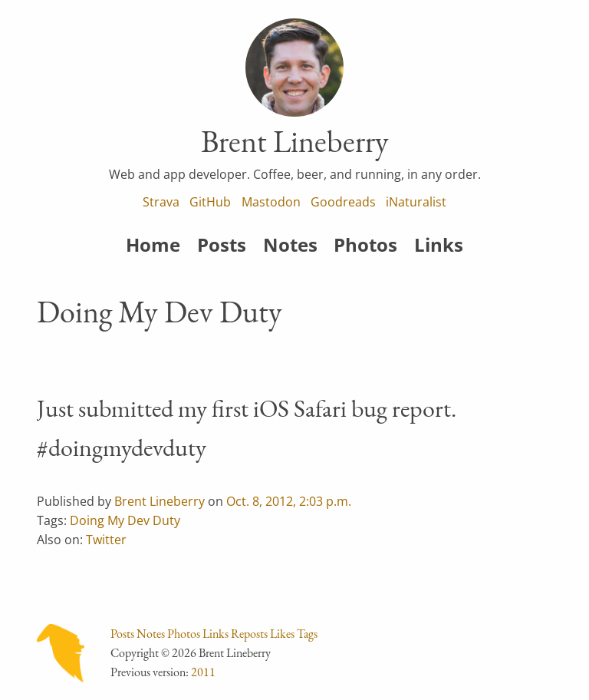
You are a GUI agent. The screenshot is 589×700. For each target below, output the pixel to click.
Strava (161, 202)
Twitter (106, 540)
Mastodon (271, 202)
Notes (290, 244)
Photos (365, 244)
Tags (307, 634)
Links (439, 244)
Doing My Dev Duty (125, 520)
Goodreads (343, 202)
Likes (282, 634)
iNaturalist (416, 202)
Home (153, 244)
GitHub (210, 202)
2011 (203, 672)
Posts (222, 244)
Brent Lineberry (160, 501)
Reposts (249, 634)
